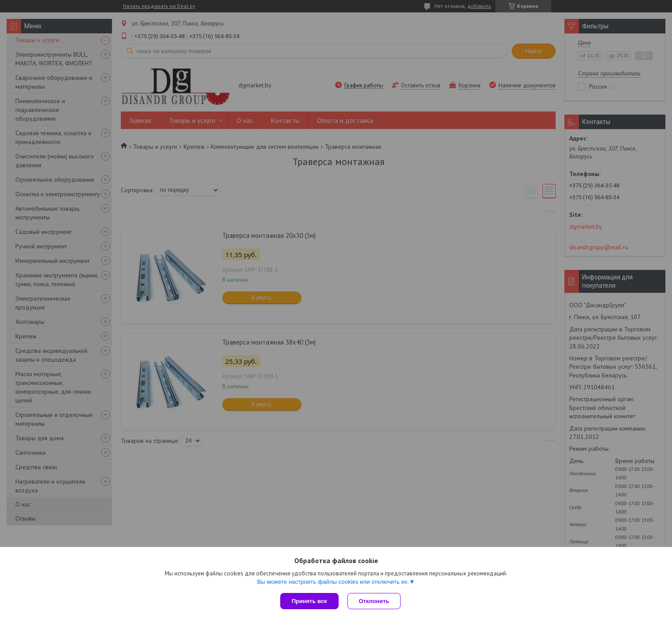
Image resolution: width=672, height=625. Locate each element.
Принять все (309, 601)
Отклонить (374, 601)
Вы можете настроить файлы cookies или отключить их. (333, 582)
